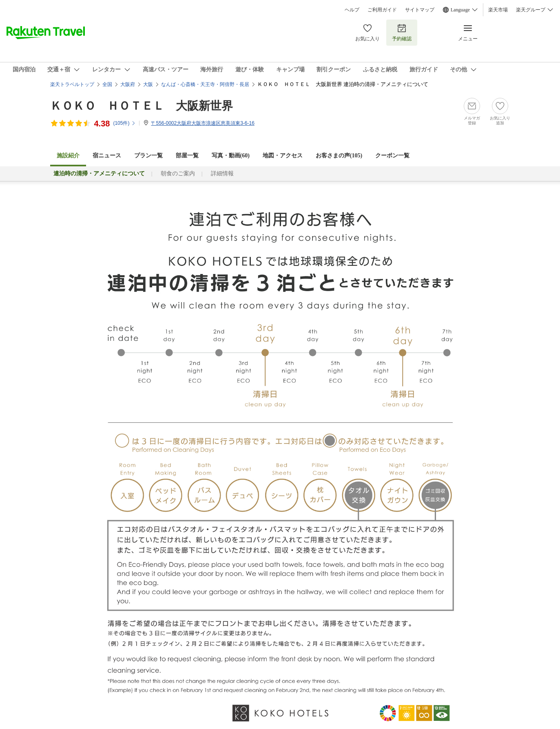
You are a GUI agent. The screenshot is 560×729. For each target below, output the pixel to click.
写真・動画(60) (231, 156)
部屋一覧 (187, 156)
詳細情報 (222, 173)
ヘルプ (352, 10)
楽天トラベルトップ (72, 84)
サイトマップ (420, 10)
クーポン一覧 (392, 156)
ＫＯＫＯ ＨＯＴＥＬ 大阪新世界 (142, 106)
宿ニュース (107, 156)
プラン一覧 (148, 156)
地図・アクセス (283, 156)
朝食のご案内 (178, 173)
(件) (124, 123)
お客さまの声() (339, 156)
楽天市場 (498, 10)
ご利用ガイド (382, 10)
